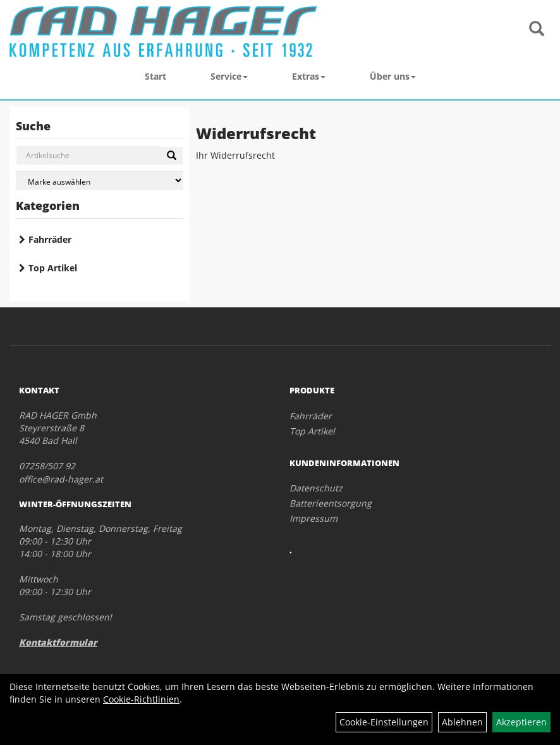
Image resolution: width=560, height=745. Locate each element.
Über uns (393, 76)
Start (155, 76)
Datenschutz (316, 488)
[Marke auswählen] (100, 181)
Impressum (313, 518)
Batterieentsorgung (331, 503)
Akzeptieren (521, 722)
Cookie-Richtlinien (141, 699)
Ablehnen (462, 722)
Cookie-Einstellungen (384, 722)
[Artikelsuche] (537, 29)
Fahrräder (50, 239)
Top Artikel (53, 268)
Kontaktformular (58, 642)
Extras (309, 76)
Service (229, 76)
